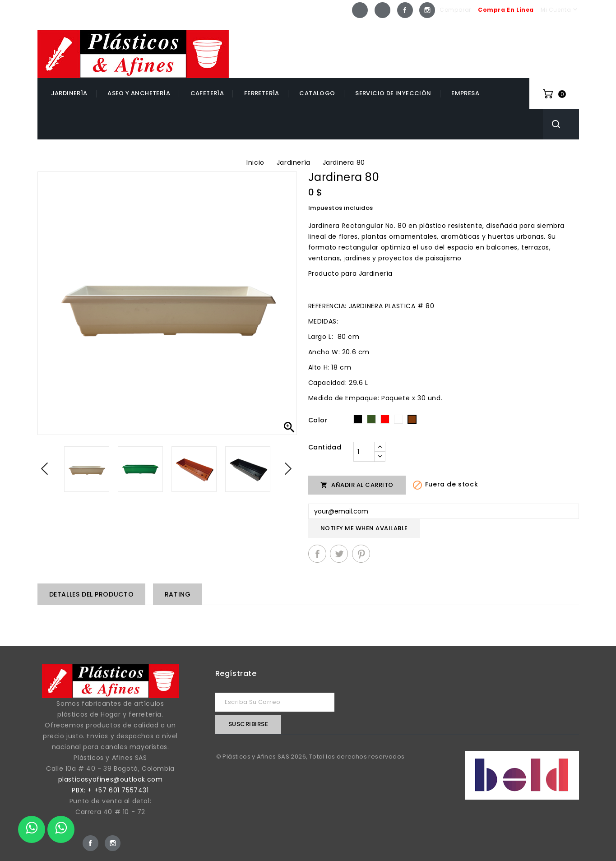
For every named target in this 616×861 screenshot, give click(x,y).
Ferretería (262, 93)
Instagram (427, 10)
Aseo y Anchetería (139, 93)
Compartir (317, 554)
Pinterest (361, 554)
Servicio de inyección (393, 93)
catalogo (317, 93)
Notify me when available (364, 528)
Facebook (405, 10)
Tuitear (339, 554)
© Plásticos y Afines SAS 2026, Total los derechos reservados (310, 757)
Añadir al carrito (357, 485)
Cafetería (207, 93)
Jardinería (69, 93)
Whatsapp (360, 10)
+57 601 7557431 (540, 37)
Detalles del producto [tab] (92, 594)
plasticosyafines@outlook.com (111, 779)
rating (178, 594)
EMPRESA (465, 93)
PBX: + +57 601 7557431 (110, 790)
